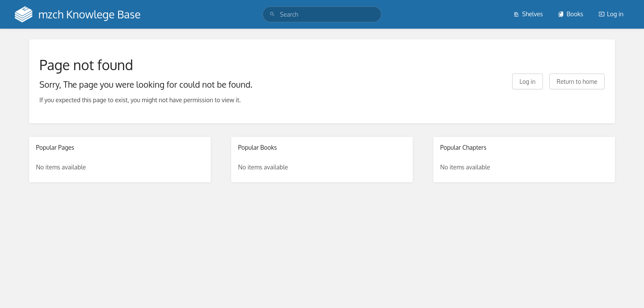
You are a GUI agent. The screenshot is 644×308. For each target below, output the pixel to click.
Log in (611, 14)
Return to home (577, 81)
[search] (322, 14)
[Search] (272, 14)
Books (571, 14)
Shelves (528, 14)
